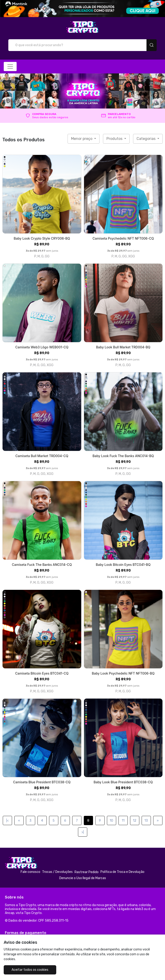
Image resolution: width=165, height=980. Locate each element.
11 (123, 821)
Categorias (146, 139)
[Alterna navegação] (10, 66)
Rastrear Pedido (87, 872)
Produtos (115, 139)
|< (7, 821)
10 (111, 821)
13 (146, 821)
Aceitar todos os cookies (30, 970)
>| (83, 832)
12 (135, 821)
